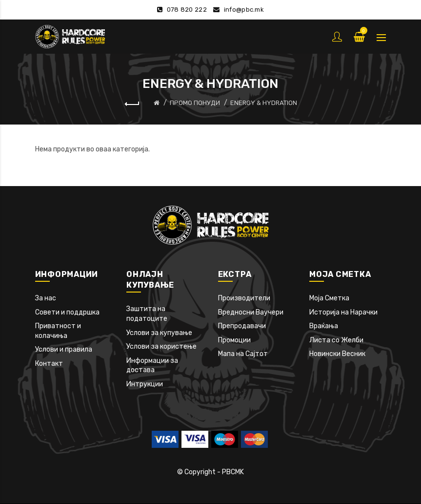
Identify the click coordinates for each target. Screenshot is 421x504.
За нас (46, 298)
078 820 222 (187, 10)
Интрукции (145, 384)
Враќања (324, 326)
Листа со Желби (336, 340)
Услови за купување (159, 333)
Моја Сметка (329, 298)
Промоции (234, 340)
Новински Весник (337, 354)
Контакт (49, 364)
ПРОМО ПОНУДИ (195, 103)
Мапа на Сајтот (243, 354)
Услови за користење (161, 346)
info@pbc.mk (244, 10)
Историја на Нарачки (343, 312)
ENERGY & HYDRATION (264, 103)
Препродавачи (242, 326)
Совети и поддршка (67, 312)
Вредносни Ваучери (251, 312)
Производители (244, 298)
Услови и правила (64, 349)
